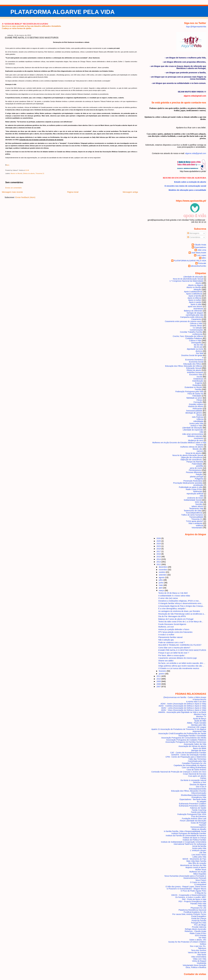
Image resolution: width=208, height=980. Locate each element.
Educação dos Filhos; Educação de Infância (184, 366)
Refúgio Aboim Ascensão (196, 929)
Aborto (198, 283)
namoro (200, 451)
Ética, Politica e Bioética (196, 967)
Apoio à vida (196, 304)
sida (201, 496)
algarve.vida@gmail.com (196, 153)
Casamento (196, 319)
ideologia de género (194, 413)
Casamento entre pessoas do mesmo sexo (183, 321)
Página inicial (73, 192)
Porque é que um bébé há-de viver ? (174, 653)
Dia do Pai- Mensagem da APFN (172, 616)
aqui (8, 165)
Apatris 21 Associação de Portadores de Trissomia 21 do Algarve (179, 729)
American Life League (197, 727)
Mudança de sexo (196, 440)
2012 (159, 564)
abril (161, 588)
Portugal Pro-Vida (199, 923)
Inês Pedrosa (198, 417)
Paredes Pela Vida (198, 904)
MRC (204, 258)
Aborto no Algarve (196, 285)
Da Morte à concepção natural (193, 780)
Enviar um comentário (13, 188)
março (162, 590)
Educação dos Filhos (192, 364)
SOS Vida (199, 502)
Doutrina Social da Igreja (192, 355)
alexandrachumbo (198, 266)
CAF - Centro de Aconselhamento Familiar (188, 753)
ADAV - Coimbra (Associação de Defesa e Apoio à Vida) (182, 706)
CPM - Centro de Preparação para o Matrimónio (186, 757)
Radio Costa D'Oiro (194, 489)
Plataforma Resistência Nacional (192, 910)
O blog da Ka (201, 893)
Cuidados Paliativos (194, 338)
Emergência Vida (199, 797)
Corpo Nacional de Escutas (195, 774)
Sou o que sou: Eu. (198, 946)
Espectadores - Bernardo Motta (193, 799)
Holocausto (197, 409)
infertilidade (198, 421)
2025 (159, 541)
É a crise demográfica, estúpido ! (172, 609)
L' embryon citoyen (198, 850)
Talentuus (202, 948)
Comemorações (197, 330)
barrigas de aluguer (195, 313)
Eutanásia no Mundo (193, 387)
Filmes (199, 400)
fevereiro (163, 671)
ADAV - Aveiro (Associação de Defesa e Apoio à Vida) (183, 704)
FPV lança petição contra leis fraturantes (175, 632)
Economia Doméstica (194, 360)
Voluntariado (197, 528)
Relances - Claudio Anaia (195, 931)
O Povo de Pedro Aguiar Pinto (193, 891)
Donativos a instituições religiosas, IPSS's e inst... (179, 601)
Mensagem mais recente (12, 192)
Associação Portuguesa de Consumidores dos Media (184, 738)
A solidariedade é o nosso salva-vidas (174, 596)
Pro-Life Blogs (200, 925)
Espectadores (200, 247)
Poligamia (199, 479)
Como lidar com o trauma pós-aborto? (174, 648)
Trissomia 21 (40, 173)
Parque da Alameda (195, 462)
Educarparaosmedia (198, 789)
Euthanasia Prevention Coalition (192, 804)
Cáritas (203, 778)
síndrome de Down (195, 498)
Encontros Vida (196, 375)
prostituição (198, 485)
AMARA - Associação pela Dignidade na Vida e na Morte (182, 712)
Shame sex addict (166, 661)
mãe (201, 432)
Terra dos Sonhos (199, 950)
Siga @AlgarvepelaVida (196, 27)
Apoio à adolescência (193, 292)
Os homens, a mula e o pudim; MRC (191, 897)
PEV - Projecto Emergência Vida (192, 901)
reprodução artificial (195, 494)
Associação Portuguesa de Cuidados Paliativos (186, 740)
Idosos (199, 415)
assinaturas (198, 309)
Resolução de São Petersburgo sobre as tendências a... (182, 614)
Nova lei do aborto (193, 453)
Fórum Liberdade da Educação (193, 821)
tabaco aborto (197, 506)
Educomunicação (199, 793)
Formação (198, 402)
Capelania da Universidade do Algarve (190, 765)
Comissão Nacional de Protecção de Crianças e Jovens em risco (179, 772)
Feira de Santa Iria (195, 394)
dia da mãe (199, 345)
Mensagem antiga (130, 192)
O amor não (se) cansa (168, 598)
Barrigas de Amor (199, 750)
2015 (159, 557)
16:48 (27, 170)
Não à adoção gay (166, 640)
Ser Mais (202, 938)
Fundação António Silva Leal (194, 819)
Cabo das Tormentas (197, 759)
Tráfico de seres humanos (192, 515)
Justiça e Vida (196, 426)
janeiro (162, 674)
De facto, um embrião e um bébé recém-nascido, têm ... (182, 663)
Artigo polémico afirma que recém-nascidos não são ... (181, 666)
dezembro (163, 567)
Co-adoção (198, 328)
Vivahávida (201, 963)
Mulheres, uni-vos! (166, 627)
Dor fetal (200, 353)
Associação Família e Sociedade (192, 736)
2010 (159, 679)
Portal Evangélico (199, 916)
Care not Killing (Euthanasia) (194, 767)
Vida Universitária (199, 957)
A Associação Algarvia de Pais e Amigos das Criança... (181, 606)
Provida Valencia (199, 927)
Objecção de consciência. (191, 460)
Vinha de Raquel (199, 961)
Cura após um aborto (197, 776)
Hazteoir (202, 825)
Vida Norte (202, 955)
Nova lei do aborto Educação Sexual (188, 455)
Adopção (197, 289)
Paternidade (197, 464)
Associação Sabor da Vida (195, 744)
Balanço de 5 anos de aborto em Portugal (176, 619)
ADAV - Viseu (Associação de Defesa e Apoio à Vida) (184, 710)
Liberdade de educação (192, 428)
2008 (159, 684)
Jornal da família (199, 846)
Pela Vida (202, 906)
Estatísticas (198, 379)
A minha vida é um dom (196, 702)
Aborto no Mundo (16, 173)
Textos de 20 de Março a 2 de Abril (173, 593)
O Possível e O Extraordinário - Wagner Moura (186, 889)
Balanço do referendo (193, 311)
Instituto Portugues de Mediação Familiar (189, 833)
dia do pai (198, 347)
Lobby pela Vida (199, 857)
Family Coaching (199, 810)
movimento (199, 438)
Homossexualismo (198, 827)
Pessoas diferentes (194, 472)
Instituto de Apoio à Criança (194, 838)
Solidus (203, 944)
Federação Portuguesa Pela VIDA (192, 814)
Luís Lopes (201, 255)
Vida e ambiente (195, 523)
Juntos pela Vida (196, 423)
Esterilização (198, 381)
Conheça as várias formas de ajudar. (17, 28)
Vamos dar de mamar (197, 952)
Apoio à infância (194, 298)
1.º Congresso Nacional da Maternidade (186, 281)
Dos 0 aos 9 (201, 787)
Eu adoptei (202, 802)
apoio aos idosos (195, 306)
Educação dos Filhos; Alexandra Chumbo (189, 791)
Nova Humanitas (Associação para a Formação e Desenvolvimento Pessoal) (185, 877)
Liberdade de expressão (193, 430)
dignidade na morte (195, 349)
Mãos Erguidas (200, 874)
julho (161, 580)
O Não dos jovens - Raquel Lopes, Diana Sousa (186, 887)
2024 (159, 544)
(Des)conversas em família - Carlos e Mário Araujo (185, 697)
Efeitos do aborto (29, 173)
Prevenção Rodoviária (193, 481)
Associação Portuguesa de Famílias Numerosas (186, 742)
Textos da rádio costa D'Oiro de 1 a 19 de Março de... (181, 622)
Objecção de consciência (192, 457)
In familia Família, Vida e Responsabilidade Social (185, 831)
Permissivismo (195, 470)
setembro (163, 575)
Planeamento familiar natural (170, 637)
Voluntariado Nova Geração (194, 965)
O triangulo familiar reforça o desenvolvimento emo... (181, 603)
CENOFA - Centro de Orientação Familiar (189, 755)
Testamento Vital (196, 508)
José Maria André (199, 253)
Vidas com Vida (199, 959)
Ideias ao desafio (199, 829)
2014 (159, 559)
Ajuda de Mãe (200, 721)
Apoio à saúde (195, 302)
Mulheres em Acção (198, 872)
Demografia (196, 343)
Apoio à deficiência (194, 294)
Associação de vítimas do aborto (192, 746)
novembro (163, 570)
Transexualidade (196, 517)
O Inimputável (200, 884)
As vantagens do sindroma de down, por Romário (179, 611)
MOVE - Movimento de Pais (194, 859)
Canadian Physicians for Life (194, 763)
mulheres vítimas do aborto (192, 447)
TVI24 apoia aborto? (195, 521)
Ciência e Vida (196, 323)
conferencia (197, 334)
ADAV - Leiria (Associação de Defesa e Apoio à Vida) (184, 708)
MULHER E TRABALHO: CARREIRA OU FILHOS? (180, 645)
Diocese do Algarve (198, 785)
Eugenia (199, 383)
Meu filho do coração (197, 863)
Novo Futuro (201, 880)
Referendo (198, 491)
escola (200, 377)
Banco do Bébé (200, 748)
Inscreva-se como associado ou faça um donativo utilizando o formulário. (32, 26)
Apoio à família (195, 296)
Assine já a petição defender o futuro (174, 629)
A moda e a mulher (166, 635)
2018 (159, 549)
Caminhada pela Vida (197, 761)
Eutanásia (197, 385)
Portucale (202, 263)
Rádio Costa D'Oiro (198, 933)
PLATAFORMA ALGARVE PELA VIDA (62, 12)
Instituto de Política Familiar (194, 840)
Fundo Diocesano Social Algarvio (172, 624)
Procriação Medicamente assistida (188, 483)
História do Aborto (196, 406)
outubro (162, 572)
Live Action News (199, 855)
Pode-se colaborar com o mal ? (172, 642)
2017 (159, 551)
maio (161, 585)
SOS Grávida (201, 935)
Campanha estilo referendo (192, 317)
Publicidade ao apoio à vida (190, 487)
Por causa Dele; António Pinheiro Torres (189, 914)
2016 (159, 554)
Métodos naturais (195, 436)
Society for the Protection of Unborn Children (187, 942)
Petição (199, 474)
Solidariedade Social (192, 500)
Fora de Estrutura (199, 816)
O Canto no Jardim (198, 882)
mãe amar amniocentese (193, 434)
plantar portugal (197, 477)
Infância (200, 419)
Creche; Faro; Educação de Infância (188, 336)
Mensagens (193, 233)
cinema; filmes (196, 326)
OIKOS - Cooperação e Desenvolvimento (189, 895)
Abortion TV (201, 716)
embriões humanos (195, 372)
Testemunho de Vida (192, 511)
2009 (159, 681)
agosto (162, 577)
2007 (159, 687)
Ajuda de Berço (200, 719)
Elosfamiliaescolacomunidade (193, 795)
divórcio (199, 351)
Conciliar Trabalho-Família (191, 332)
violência (200, 525)
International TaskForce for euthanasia (190, 844)
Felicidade (197, 396)
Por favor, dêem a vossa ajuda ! (172, 655)
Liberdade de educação (193, 277)
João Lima (202, 250)
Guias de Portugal (199, 823)
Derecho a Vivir (200, 782)
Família (198, 389)
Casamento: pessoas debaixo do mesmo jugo (178, 658)
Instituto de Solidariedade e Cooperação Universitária (184, 842)
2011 (159, 676)
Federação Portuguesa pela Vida (189, 392)
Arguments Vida (199, 731)
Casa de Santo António (196, 770)
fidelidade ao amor (194, 398)
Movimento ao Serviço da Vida (193, 865)
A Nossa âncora (199, 699)
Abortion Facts (200, 714)
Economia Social (196, 362)
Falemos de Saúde (198, 808)
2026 (159, 538)
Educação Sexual (194, 368)
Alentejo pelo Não (199, 725)
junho (161, 583)
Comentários (194, 237)
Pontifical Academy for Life (195, 912)
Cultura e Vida (195, 340)
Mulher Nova (201, 870)
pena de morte (196, 468)
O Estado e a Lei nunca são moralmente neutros (179, 668)
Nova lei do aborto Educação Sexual (188, 279)
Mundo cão (197, 449)
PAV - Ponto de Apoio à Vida (194, 899)
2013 (159, 562)
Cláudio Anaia (200, 245)
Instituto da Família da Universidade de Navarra (186, 836)
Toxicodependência (194, 513)
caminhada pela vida (194, 315)
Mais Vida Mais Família (196, 861)
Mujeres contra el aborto (196, 867)
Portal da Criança (199, 918)
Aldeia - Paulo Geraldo (196, 723)
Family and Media (199, 812)
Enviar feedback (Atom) (25, 197)
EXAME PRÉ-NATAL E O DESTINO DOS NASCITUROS (32, 38)
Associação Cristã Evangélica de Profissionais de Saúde (182, 733)
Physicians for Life (198, 908)
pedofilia (200, 466)
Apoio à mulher (195, 300)
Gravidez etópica (196, 404)
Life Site (203, 853)
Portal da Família (199, 921)
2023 (159, 546)
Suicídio (199, 504)
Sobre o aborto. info (198, 940)
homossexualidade (194, 411)
